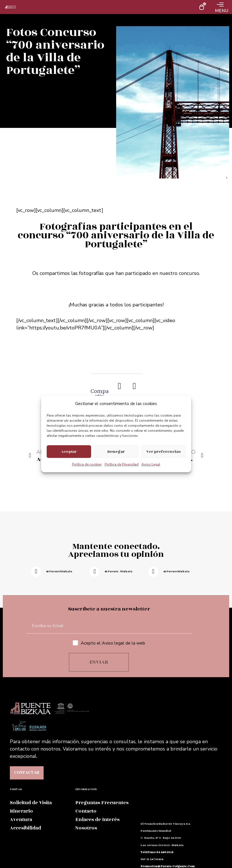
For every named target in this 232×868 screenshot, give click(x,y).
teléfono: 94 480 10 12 (157, 852)
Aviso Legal (151, 464)
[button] (120, 386)
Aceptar (69, 452)
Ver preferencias (163, 452)
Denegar (116, 452)
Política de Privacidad (122, 464)
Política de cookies (87, 464)
